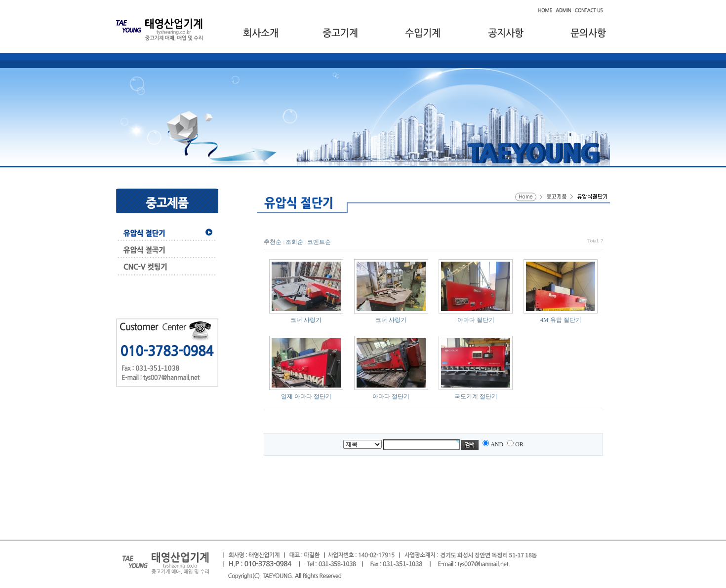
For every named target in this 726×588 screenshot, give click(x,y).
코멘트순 (319, 242)
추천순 (273, 242)
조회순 (294, 242)
